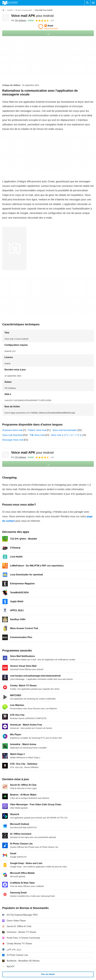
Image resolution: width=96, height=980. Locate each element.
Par (19, 20)
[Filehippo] (10, 3)
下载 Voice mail (37, 435)
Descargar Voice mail (13, 440)
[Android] (10, 10)
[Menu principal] (93, 3)
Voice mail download (12, 435)
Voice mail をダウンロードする (66, 435)
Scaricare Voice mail (12, 430)
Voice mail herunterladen (65, 430)
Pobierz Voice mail (37, 430)
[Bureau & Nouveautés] (24, 10)
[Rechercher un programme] (88, 3)
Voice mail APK (32, 16)
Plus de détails (48, 974)
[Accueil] (3, 10)
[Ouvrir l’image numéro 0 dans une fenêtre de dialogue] (14, 248)
